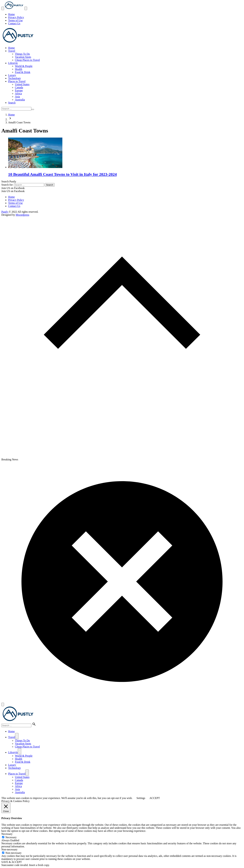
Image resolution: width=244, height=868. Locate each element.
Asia (17, 97)
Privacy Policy (16, 17)
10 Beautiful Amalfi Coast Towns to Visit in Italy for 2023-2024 (62, 174)
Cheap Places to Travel (27, 60)
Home (11, 14)
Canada (19, 87)
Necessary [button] (7, 834)
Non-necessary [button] (9, 849)
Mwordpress (22, 215)
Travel (12, 51)
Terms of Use (15, 20)
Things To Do (22, 54)
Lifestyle (13, 63)
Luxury (12, 75)
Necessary (11, 837)
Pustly (5, 212)
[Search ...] (16, 109)
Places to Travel (17, 81)
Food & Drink (23, 72)
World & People (24, 66)
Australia (20, 100)
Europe (19, 90)
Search (12, 103)
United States (22, 84)
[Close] (3, 704)
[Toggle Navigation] (3, 8)
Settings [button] (141, 798)
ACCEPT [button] (155, 798)
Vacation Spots (23, 57)
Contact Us (14, 23)
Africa (18, 93)
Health (19, 69)
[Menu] (17, 736)
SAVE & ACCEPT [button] (12, 862)
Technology (14, 78)
